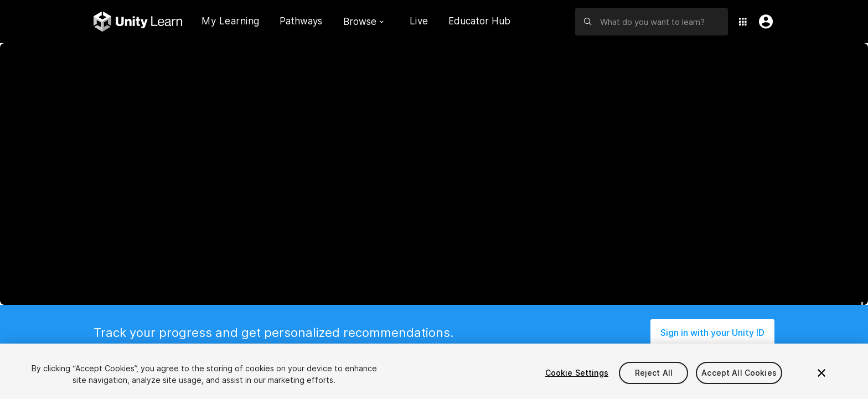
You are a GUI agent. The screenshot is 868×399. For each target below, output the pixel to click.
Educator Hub (479, 21)
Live (419, 21)
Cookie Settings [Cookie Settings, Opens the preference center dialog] (577, 373)
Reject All (654, 373)
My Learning (231, 21)
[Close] (821, 373)
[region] (434, 371)
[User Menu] (763, 22)
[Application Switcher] (743, 22)
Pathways (301, 21)
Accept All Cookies (739, 373)
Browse (363, 22)
